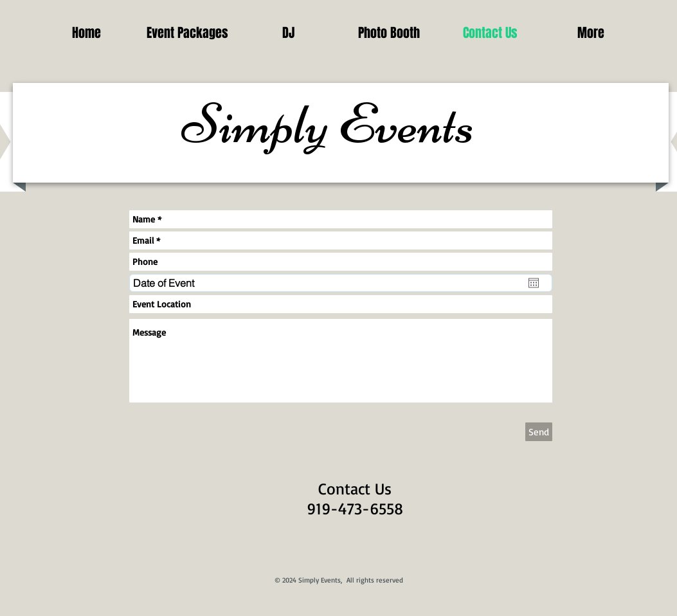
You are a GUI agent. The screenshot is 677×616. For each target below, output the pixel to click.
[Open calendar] (534, 283)
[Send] (539, 432)
